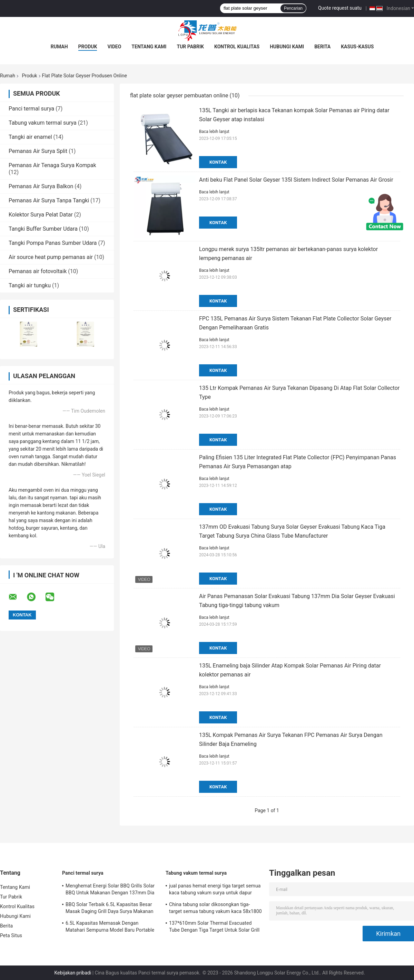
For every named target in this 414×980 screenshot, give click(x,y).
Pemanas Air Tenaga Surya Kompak (52, 165)
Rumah (59, 47)
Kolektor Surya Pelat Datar (41, 215)
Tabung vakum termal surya (43, 123)
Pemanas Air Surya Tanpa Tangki (49, 200)
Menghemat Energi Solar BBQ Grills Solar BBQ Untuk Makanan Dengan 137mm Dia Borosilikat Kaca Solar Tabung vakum (110, 890)
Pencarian (293, 8)
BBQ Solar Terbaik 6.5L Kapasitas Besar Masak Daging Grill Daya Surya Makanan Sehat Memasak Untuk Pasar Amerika (110, 909)
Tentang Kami (149, 47)
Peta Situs (11, 935)
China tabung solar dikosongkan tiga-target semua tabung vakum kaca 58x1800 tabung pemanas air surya (215, 909)
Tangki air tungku (30, 285)
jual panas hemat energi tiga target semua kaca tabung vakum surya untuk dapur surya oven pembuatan (215, 890)
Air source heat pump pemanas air (51, 257)
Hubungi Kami (287, 47)
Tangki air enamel (30, 137)
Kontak (218, 162)
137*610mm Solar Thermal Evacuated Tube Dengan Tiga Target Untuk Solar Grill (214, 926)
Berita (322, 47)
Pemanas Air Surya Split (38, 151)
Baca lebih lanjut (214, 132)
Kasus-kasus (357, 47)
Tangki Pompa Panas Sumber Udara (53, 243)
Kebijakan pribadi (73, 973)
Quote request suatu (340, 8)
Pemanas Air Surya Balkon (41, 186)
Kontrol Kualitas (237, 47)
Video (114, 47)
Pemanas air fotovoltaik (38, 271)
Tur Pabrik (190, 47)
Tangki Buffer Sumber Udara (43, 229)
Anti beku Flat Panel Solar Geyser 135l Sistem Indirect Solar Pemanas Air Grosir (296, 180)
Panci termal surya (31, 109)
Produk (88, 47)
